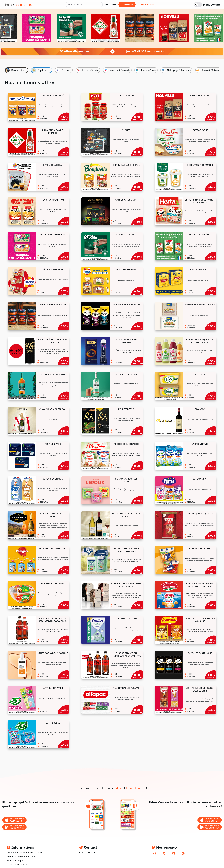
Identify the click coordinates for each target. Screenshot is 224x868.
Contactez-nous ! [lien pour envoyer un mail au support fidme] (88, 853)
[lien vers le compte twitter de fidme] (164, 853)
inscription (147, 4)
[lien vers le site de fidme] (183, 853)
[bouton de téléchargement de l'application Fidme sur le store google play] (14, 827)
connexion (127, 4)
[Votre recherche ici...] (84, 5)
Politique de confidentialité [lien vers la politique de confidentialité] (21, 857)
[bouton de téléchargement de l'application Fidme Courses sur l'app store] (210, 820)
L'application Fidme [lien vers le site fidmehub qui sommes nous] (17, 865)
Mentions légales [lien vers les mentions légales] (16, 861)
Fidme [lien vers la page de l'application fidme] (118, 788)
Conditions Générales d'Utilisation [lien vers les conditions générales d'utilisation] (25, 853)
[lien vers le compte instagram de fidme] (154, 853)
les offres (111, 4)
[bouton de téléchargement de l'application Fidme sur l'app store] (14, 820)
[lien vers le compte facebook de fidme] (174, 853)
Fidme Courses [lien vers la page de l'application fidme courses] (136, 788)
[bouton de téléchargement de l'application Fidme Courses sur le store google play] (210, 827)
